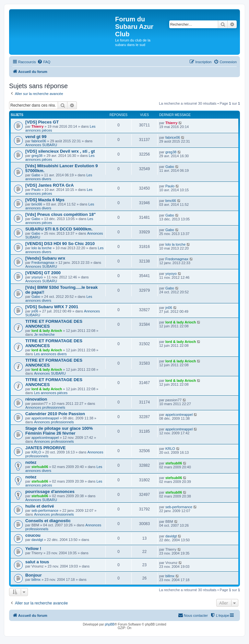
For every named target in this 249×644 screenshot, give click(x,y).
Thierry (37, 126)
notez (31, 462)
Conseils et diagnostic (48, 521)
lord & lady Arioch (47, 331)
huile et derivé (40, 506)
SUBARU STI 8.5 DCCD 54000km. (59, 229)
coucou (33, 535)
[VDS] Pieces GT (42, 122)
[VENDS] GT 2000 (43, 273)
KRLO (36, 452)
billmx (36, 580)
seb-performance (45, 510)
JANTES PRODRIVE (46, 448)
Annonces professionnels (45, 407)
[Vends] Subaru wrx (45, 258)
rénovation (36, 399)
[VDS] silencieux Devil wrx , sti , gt (60, 151)
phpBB (110, 624)
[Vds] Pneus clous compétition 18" (60, 214)
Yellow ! (33, 549)
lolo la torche (41, 248)
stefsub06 (40, 467)
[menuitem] (44, 62)
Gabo (36, 175)
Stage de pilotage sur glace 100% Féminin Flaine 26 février (59, 431)
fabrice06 (39, 141)
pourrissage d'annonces (50, 492)
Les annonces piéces (51, 393)
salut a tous (37, 562)
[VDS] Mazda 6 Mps (45, 200)
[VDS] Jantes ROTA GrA (49, 185)
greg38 (37, 156)
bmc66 (37, 204)
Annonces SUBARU (41, 145)
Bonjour (34, 575)
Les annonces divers (50, 354)
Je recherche (44, 334)
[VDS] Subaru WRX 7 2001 (52, 307)
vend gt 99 (36, 137)
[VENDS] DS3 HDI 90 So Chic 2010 (60, 244)
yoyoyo (37, 277)
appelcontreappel (45, 418)
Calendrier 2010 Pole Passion (55, 414)
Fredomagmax (43, 263)
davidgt (37, 540)
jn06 (35, 311)
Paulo (36, 190)
